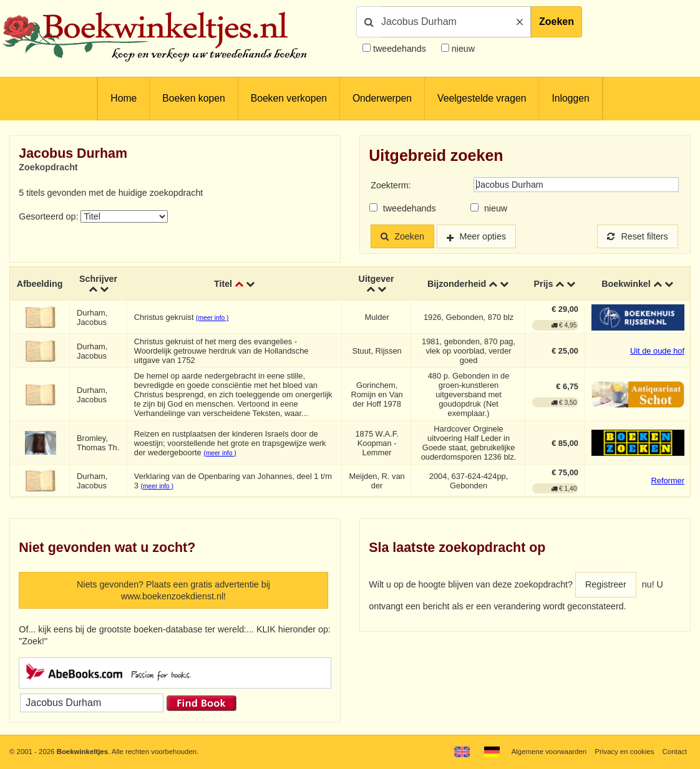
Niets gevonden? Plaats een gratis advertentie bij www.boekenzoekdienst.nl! (173, 590)
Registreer (606, 584)
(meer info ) (212, 318)
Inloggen (570, 98)
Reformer (668, 481)
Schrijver (98, 279)
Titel (223, 284)
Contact (675, 752)
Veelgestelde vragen (482, 98)
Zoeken (557, 22)
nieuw (462, 49)
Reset (638, 236)
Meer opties (483, 236)
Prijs (544, 284)
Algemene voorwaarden (549, 752)
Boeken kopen (193, 98)
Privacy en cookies (624, 752)
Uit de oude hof (657, 351)
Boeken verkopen (289, 98)
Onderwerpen (382, 98)
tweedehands (400, 49)
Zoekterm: (391, 185)
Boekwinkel (626, 284)
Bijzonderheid (457, 284)
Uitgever (377, 279)
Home (124, 98)
